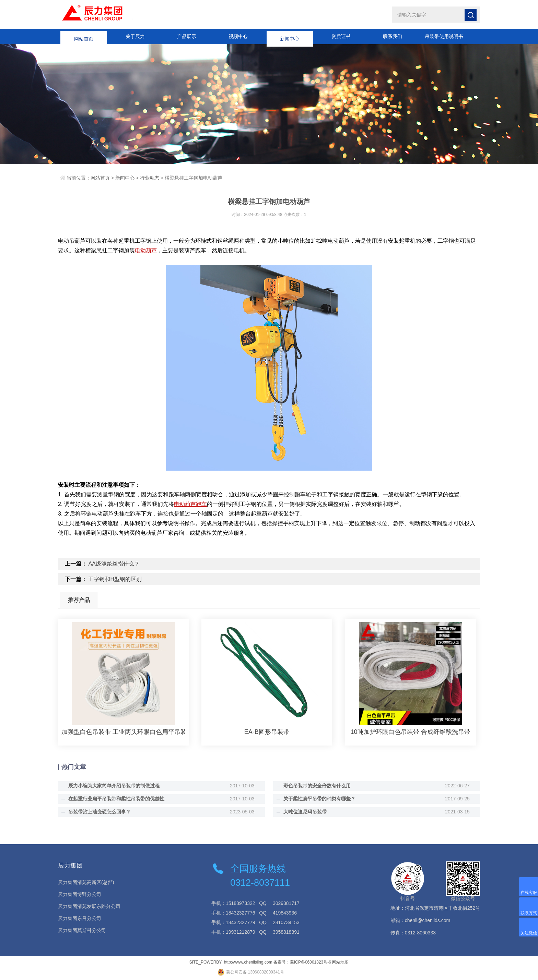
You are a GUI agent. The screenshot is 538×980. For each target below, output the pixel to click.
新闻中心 (290, 36)
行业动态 (150, 178)
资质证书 (341, 36)
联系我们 (393, 36)
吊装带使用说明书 (444, 36)
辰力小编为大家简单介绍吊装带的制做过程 (114, 786)
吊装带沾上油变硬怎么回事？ (100, 812)
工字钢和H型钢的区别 (115, 579)
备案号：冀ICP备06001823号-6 (302, 962)
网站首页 (84, 36)
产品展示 (187, 36)
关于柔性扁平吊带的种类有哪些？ (319, 799)
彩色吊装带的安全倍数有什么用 (317, 786)
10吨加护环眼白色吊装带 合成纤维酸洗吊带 (411, 732)
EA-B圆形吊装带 (267, 732)
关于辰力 (135, 36)
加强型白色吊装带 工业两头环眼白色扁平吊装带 (123, 732)
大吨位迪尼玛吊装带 (305, 812)
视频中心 (238, 36)
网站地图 (340, 962)
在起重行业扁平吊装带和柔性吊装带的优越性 (116, 799)
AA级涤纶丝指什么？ (114, 564)
